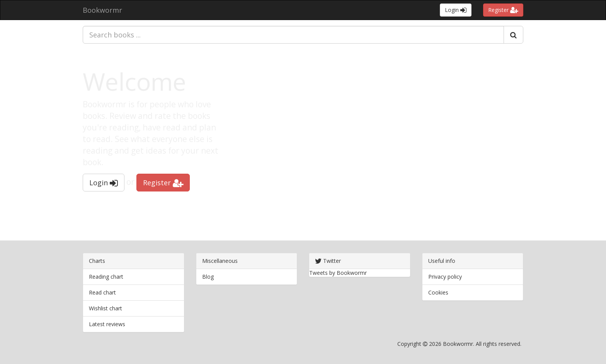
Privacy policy (445, 277)
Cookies (438, 292)
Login (456, 10)
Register (503, 10)
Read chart (102, 292)
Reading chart (106, 277)
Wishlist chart (106, 308)
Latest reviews (107, 324)
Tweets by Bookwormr (338, 273)
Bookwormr (102, 10)
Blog (208, 277)
